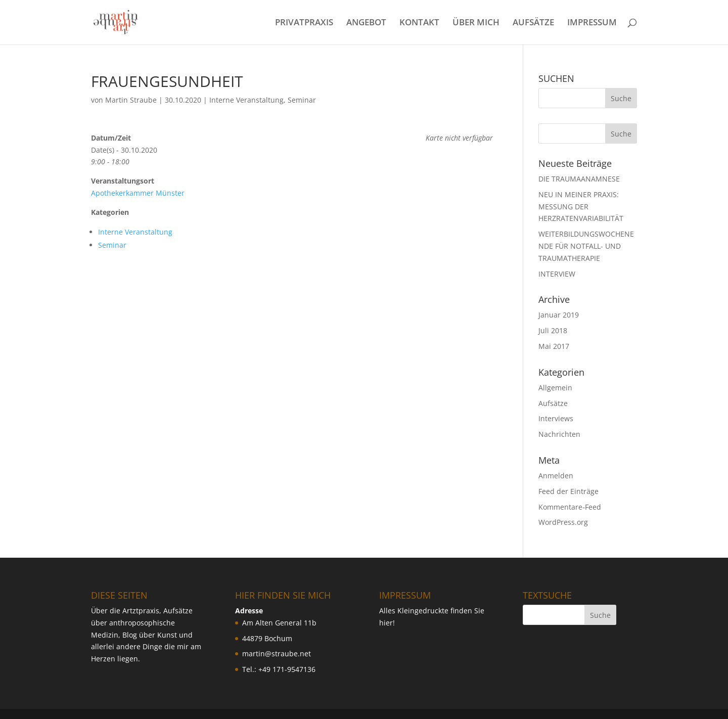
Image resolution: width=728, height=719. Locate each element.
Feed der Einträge (568, 491)
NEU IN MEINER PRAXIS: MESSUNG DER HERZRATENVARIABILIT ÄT (581, 207)
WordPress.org (563, 522)
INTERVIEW (557, 274)
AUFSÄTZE (533, 23)
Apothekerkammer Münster (138, 193)
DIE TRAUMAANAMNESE (579, 179)
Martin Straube (131, 100)
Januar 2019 (559, 315)
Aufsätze (553, 403)
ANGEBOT (366, 23)
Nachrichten (559, 434)
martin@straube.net (277, 654)
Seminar (302, 100)
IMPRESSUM (592, 23)
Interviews (556, 418)
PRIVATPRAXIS (304, 23)
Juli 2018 (553, 330)
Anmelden (556, 476)
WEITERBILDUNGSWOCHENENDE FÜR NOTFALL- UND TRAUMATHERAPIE (586, 246)
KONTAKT (419, 23)
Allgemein (555, 388)
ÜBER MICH (476, 23)
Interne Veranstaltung (246, 100)
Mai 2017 (554, 346)
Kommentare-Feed (570, 507)
